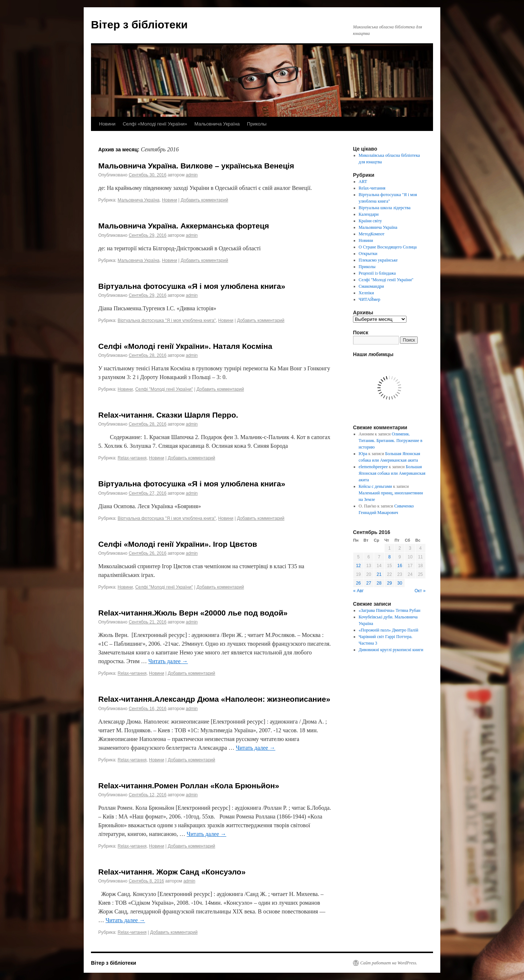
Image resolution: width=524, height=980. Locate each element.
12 (358, 566)
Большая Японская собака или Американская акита (392, 473)
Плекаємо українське (378, 260)
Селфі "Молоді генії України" (164, 389)
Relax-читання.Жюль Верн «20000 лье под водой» (193, 613)
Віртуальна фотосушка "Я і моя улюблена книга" (167, 320)
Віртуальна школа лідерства (385, 208)
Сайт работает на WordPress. (389, 963)
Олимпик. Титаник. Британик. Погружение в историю (391, 441)
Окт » (420, 591)
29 (390, 583)
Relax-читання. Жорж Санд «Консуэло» (172, 872)
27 (369, 583)
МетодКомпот (372, 234)
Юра (363, 454)
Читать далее (168, 661)
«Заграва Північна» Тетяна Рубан (390, 610)
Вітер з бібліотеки (139, 25)
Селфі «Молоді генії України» (155, 124)
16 (400, 566)
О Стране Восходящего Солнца (388, 247)
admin (192, 175)
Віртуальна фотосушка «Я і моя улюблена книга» (192, 286)
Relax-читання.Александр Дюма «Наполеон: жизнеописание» (214, 699)
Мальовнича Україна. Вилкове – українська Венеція (196, 166)
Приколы (257, 124)
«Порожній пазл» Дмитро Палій (389, 630)
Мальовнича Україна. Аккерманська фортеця (184, 226)
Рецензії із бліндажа (377, 273)
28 (379, 583)
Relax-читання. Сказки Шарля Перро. (168, 415)
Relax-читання (132, 458)
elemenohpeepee (373, 467)
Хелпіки (366, 293)
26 (358, 583)
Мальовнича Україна (217, 124)
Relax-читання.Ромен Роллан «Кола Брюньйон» (189, 786)
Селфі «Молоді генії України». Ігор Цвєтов (178, 544)
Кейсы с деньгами (376, 486)
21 (379, 574)
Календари (369, 214)
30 (400, 583)
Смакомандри (372, 286)
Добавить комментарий (205, 200)
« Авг (359, 591)
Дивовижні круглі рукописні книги (391, 650)
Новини (107, 124)
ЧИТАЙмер (370, 299)
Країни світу (370, 221)
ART (363, 182)
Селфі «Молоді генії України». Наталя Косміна (185, 346)
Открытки (368, 254)
